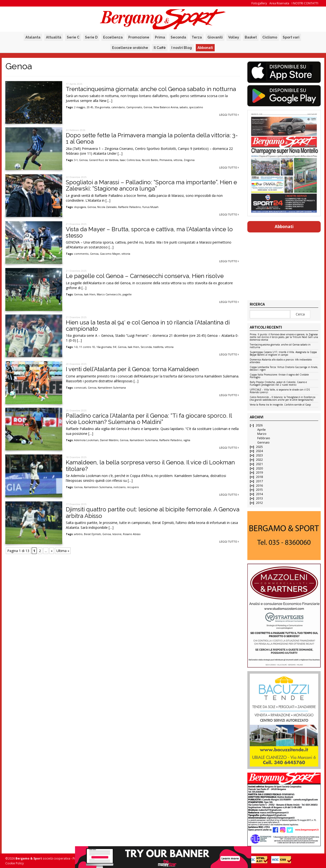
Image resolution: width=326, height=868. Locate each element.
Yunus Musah (150, 207)
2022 (259, 460)
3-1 (76, 160)
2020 (259, 468)
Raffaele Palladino (129, 207)
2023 (259, 455)
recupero (133, 487)
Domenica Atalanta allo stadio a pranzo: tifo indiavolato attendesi (281, 361)
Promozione (139, 37)
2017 (259, 481)
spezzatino (196, 107)
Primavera (166, 160)
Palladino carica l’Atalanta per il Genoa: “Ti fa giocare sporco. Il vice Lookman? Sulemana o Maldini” (149, 419)
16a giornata (104, 347)
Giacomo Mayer (110, 254)
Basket (251, 37)
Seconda (178, 37)
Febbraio (264, 438)
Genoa (148, 107)
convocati (80, 388)
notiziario (120, 487)
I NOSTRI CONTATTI (305, 3)
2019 (259, 472)
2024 (259, 451)
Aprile (262, 430)
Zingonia (189, 160)
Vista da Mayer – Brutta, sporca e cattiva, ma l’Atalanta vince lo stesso (149, 232)
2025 (259, 447)
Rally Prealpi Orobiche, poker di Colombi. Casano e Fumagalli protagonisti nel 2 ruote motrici (278, 384)
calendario (118, 107)
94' (115, 347)
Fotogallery (259, 3)
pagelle (127, 294)
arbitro (78, 534)
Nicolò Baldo (150, 160)
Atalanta (33, 37)
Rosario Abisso (132, 534)
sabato (184, 107)
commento (81, 254)
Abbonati (205, 48)
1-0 (76, 347)
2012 (259, 503)
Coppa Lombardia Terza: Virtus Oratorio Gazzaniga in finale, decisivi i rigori (284, 369)
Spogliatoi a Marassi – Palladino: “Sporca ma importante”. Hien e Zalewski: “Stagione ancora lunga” (151, 185)
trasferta (158, 347)
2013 (259, 498)
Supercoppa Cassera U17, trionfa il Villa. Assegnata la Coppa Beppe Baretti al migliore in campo (283, 354)
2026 (259, 425)
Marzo (262, 434)
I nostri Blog (182, 48)
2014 (259, 494)
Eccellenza (113, 37)
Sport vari (291, 37)
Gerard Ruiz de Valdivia (104, 160)
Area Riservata (279, 3)
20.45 (90, 107)
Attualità (54, 37)
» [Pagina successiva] (52, 551)
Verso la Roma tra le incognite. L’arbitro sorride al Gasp (280, 405)
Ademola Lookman (86, 440)
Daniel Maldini (109, 440)
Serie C (73, 37)
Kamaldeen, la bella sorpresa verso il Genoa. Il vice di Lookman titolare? (150, 465)
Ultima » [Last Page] (63, 551)
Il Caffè (160, 48)
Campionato (134, 107)
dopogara (80, 207)
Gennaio (263, 442)
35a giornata (102, 107)
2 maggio (80, 107)
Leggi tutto (229, 115)
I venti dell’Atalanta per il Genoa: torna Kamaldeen (132, 369)
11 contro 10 (87, 347)
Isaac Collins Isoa (130, 160)
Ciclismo (270, 37)
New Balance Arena (166, 107)
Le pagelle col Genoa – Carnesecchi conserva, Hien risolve (145, 276)
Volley (234, 37)
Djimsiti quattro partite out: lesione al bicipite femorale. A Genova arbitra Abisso (153, 512)
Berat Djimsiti (92, 534)
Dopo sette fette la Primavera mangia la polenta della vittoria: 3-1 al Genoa (152, 138)
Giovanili (215, 37)
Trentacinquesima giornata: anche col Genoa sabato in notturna (151, 89)
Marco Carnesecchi (109, 294)
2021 (259, 464)
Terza (197, 37)
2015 (259, 490)
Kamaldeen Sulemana (112, 388)
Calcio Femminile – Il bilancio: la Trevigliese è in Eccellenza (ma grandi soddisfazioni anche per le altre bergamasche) (283, 399)
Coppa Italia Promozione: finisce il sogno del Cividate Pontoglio (279, 376)
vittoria (178, 160)
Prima (160, 37)
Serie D (91, 37)
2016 (259, 486)
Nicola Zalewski (107, 207)
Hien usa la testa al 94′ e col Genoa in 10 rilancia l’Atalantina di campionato (148, 326)
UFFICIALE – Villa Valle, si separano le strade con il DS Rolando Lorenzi (280, 391)
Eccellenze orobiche (130, 48)
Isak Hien (90, 294)
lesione (117, 534)
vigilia (187, 440)
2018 (259, 477)
